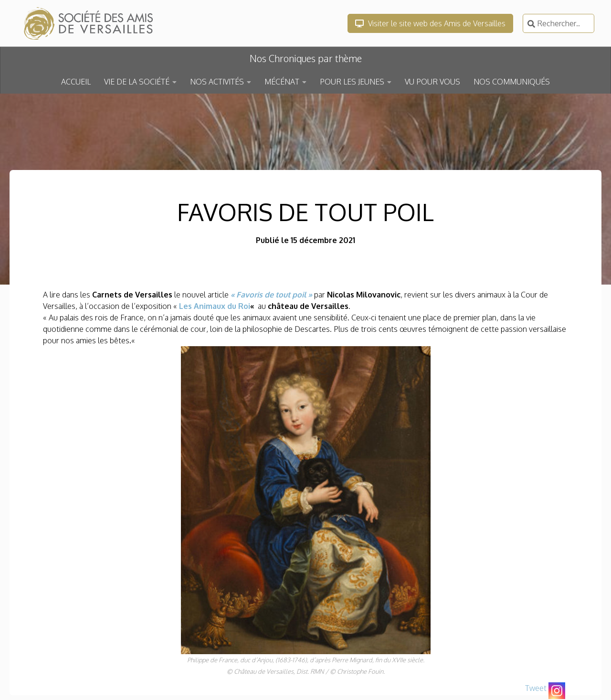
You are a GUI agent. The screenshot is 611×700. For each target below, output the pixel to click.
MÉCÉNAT (282, 82)
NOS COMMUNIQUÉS (512, 82)
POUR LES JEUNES (352, 82)
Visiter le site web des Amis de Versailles (430, 23)
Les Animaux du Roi (215, 306)
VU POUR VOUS (432, 82)
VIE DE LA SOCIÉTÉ (137, 82)
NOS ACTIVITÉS (217, 82)
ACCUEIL (76, 82)
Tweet (536, 688)
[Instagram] (557, 691)
